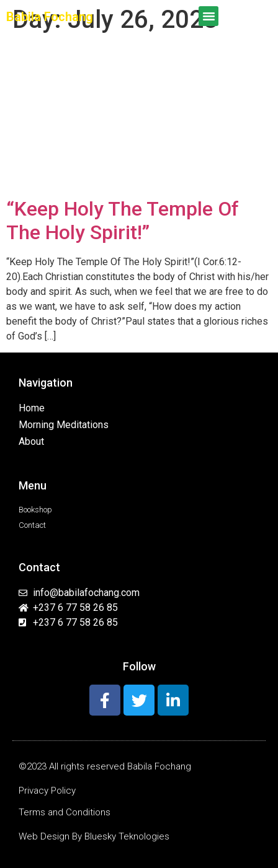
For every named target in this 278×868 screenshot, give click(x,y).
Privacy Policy (47, 791)
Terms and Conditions (65, 812)
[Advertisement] (139, 118)
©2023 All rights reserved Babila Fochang (105, 766)
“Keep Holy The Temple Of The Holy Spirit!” (123, 221)
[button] (208, 16)
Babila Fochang (50, 17)
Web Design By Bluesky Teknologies (94, 836)
